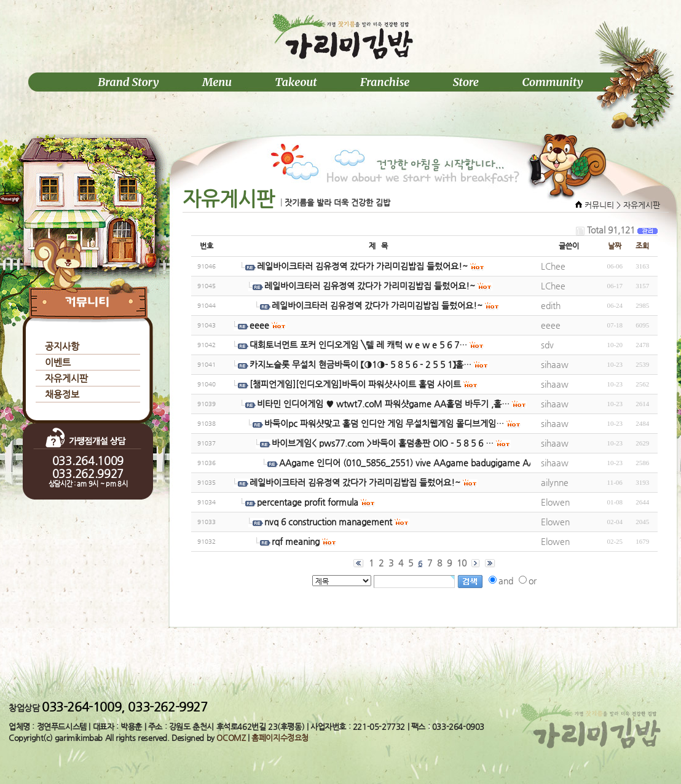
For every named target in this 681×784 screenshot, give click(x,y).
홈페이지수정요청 (280, 738)
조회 (642, 246)
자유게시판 (66, 378)
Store (466, 82)
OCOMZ (231, 738)
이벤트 (58, 362)
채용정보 (62, 394)
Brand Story (128, 82)
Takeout (296, 82)
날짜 (615, 246)
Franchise (385, 82)
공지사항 (62, 346)
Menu (217, 82)
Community (552, 82)
